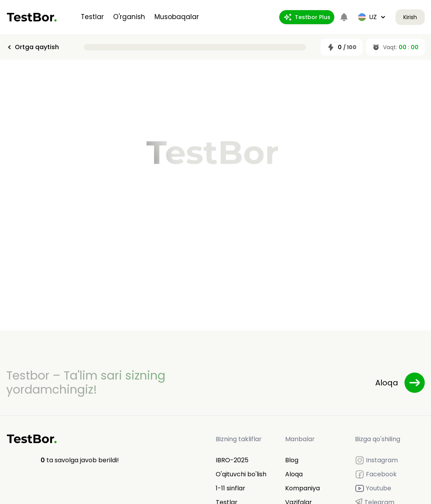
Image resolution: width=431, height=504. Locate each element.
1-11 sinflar (231, 488)
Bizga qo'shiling (378, 439)
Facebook (376, 474)
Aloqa (294, 474)
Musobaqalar (177, 17)
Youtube (373, 488)
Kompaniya (302, 488)
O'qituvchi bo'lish (241, 474)
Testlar (92, 17)
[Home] (32, 17)
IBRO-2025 (232, 460)
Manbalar (300, 439)
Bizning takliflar (239, 439)
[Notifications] (344, 17)
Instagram (376, 460)
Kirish (410, 17)
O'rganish (129, 17)
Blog (292, 460)
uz (372, 17)
